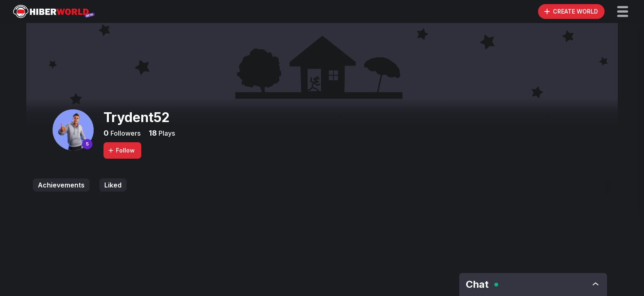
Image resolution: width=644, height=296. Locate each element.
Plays (166, 133)
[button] (623, 12)
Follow (121, 150)
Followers (125, 133)
